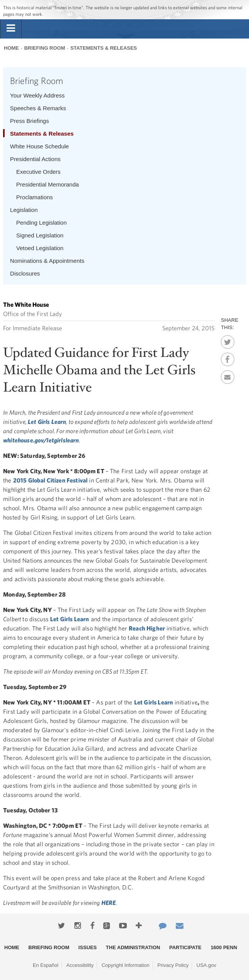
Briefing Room (45, 48)
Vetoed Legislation (40, 248)
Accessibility (80, 965)
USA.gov (206, 965)
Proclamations (34, 197)
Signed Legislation (40, 235)
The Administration (133, 947)
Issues (87, 947)
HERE (109, 903)
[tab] (11, 29)
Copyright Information (125, 965)
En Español (46, 965)
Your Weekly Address (37, 95)
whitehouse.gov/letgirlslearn (41, 440)
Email (228, 375)
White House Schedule (40, 146)
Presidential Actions (35, 159)
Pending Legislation (41, 223)
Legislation (24, 210)
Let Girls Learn (47, 422)
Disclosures (25, 273)
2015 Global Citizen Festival (50, 480)
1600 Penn (224, 947)
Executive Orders (38, 172)
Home (11, 48)
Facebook (228, 357)
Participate (185, 947)
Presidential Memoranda (48, 184)
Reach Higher (147, 628)
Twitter (228, 340)
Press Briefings (29, 121)
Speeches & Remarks (38, 108)
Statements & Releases (103, 48)
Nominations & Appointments (47, 261)
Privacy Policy (173, 965)
